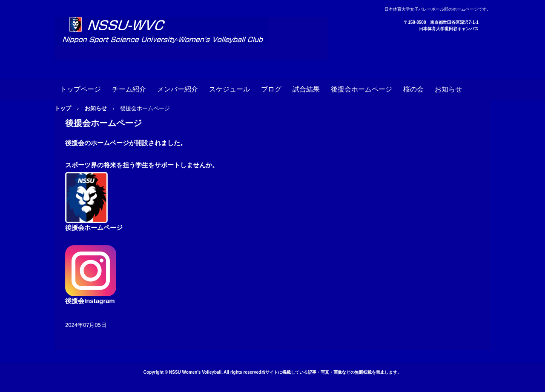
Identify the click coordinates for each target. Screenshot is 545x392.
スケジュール (229, 89)
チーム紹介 (129, 89)
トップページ (80, 89)
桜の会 (413, 89)
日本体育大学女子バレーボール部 (191, 38)
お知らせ (448, 89)
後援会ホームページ (361, 89)
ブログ (271, 89)
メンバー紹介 (178, 89)
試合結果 (306, 89)
